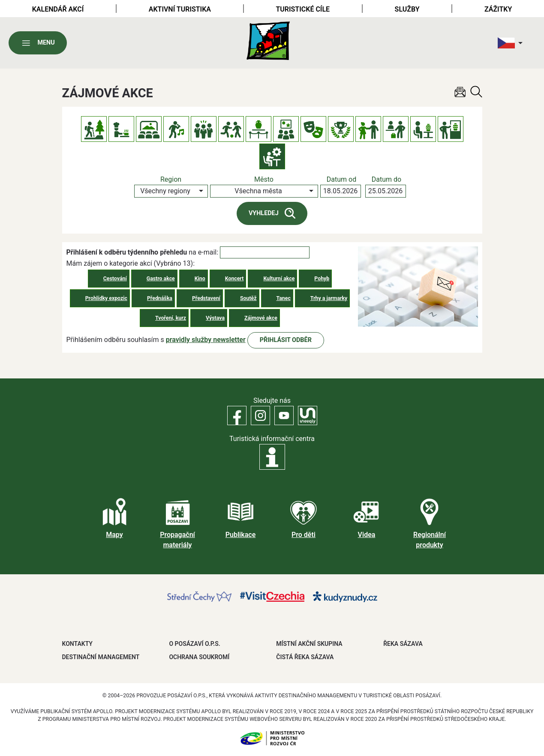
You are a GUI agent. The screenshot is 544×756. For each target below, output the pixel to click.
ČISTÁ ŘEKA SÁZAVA (305, 657)
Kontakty (77, 644)
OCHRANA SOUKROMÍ (199, 657)
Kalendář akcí (58, 9)
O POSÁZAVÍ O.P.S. (194, 644)
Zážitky (498, 9)
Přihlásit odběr (286, 340)
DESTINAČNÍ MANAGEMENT (101, 657)
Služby (407, 9)
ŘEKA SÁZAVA (403, 644)
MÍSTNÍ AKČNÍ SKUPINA (309, 644)
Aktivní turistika (180, 9)
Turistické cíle (303, 9)
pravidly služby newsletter (206, 340)
